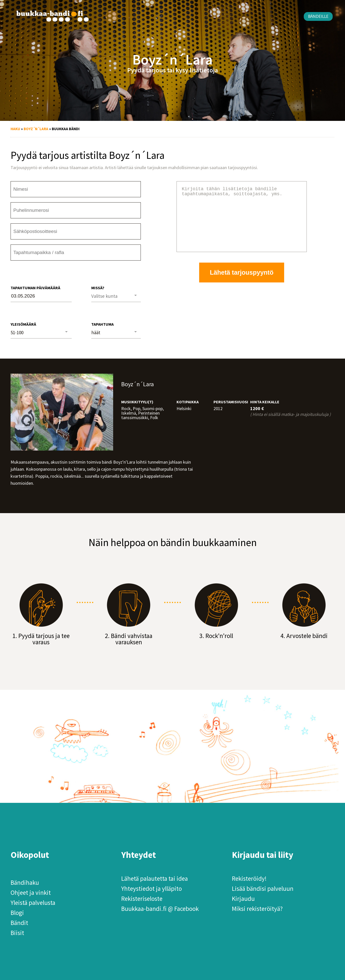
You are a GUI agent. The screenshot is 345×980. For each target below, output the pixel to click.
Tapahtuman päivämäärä (35, 288)
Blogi (17, 913)
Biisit (17, 933)
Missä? (98, 288)
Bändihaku (25, 883)
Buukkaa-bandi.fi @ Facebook (160, 909)
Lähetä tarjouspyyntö (242, 284)
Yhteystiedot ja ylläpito (152, 889)
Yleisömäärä (23, 324)
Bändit (19, 923)
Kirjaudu (243, 899)
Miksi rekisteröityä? (257, 909)
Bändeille (318, 16)
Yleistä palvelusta (33, 903)
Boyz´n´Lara (36, 129)
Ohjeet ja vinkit (31, 893)
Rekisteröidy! (249, 878)
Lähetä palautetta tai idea (155, 878)
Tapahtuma (102, 324)
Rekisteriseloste (142, 899)
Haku (15, 129)
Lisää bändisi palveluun (263, 889)
